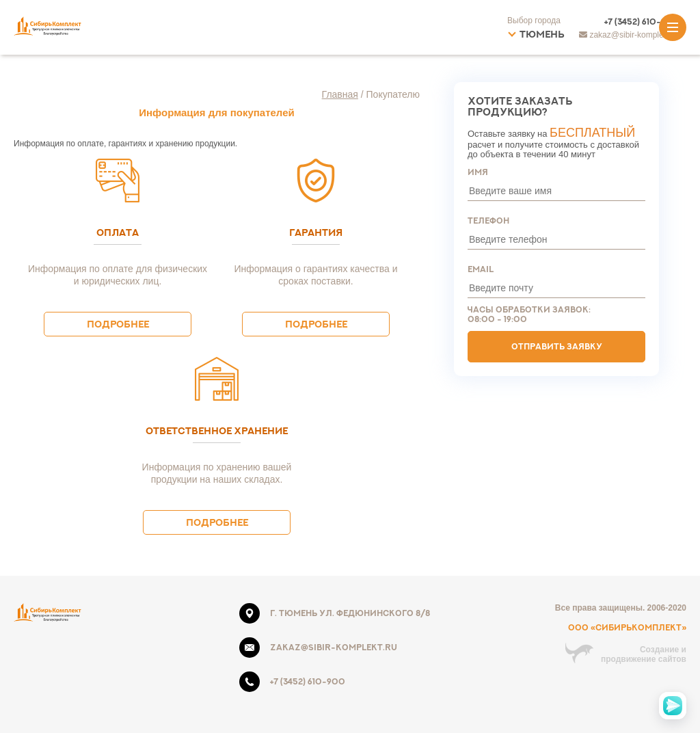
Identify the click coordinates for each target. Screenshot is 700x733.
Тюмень (542, 34)
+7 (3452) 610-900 (642, 22)
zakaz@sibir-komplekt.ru (334, 647)
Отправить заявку (557, 346)
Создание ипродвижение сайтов (644, 654)
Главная (340, 94)
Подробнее (118, 324)
